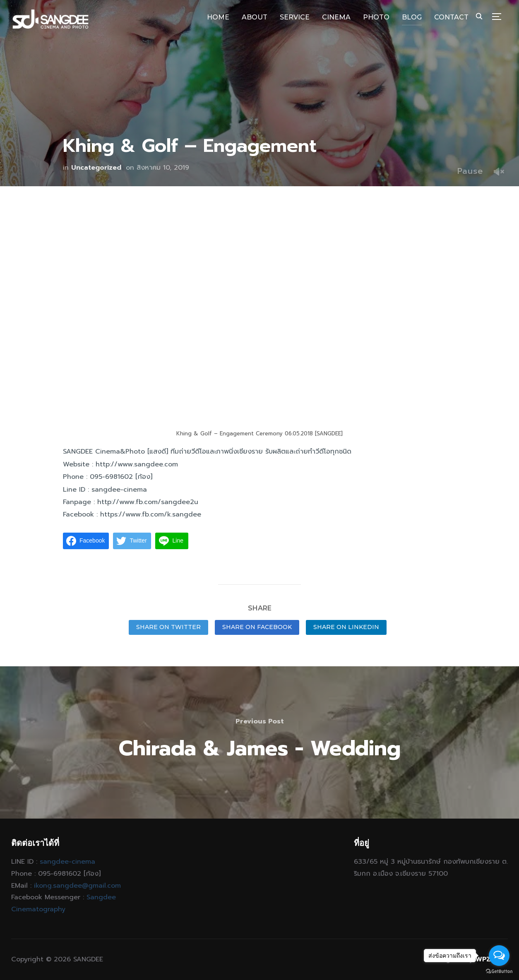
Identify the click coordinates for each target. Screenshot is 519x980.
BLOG (412, 17)
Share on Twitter (168, 627)
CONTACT (451, 17)
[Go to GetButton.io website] (499, 972)
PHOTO (376, 17)
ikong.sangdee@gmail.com (77, 886)
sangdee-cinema (67, 862)
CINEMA (336, 17)
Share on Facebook (257, 627)
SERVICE (295, 17)
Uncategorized (96, 168)
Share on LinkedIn (346, 627)
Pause (470, 171)
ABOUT (255, 17)
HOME (218, 17)
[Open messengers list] (499, 956)
